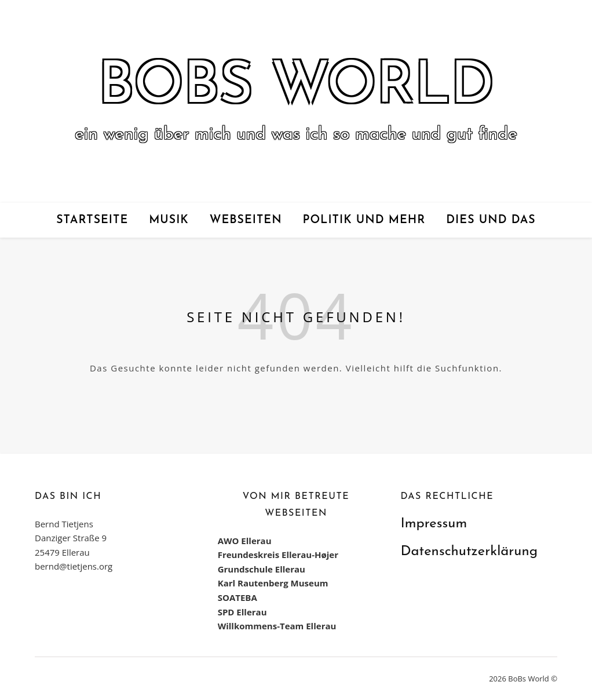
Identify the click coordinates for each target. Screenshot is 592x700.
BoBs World (296, 87)
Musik (169, 220)
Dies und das (491, 220)
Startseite (92, 220)
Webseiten (246, 220)
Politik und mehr (364, 220)
